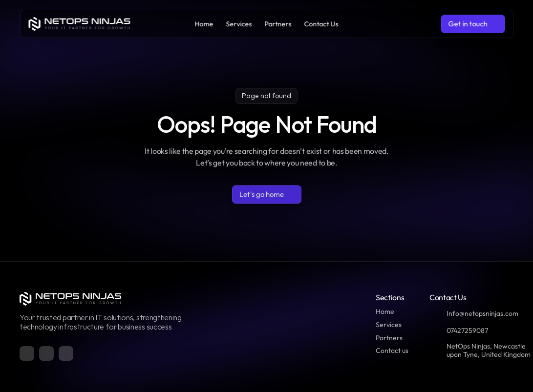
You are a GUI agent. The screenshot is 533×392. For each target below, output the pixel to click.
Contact (388, 351)
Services (389, 325)
